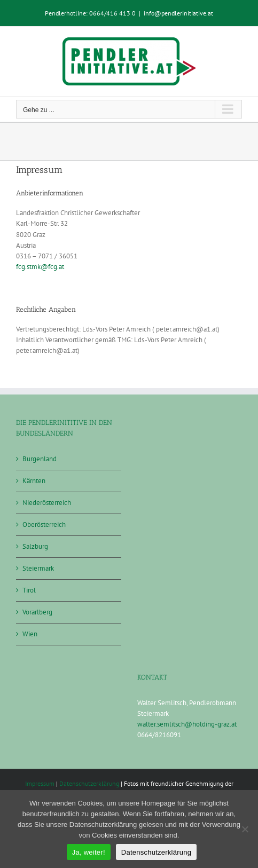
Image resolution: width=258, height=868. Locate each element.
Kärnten (34, 481)
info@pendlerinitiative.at (178, 13)
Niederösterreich (47, 503)
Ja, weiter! (89, 852)
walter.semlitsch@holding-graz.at (187, 724)
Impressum (40, 783)
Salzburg (35, 546)
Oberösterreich (44, 524)
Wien (30, 634)
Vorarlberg (37, 612)
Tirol (29, 590)
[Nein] (245, 829)
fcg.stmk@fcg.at (40, 267)
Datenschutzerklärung (89, 783)
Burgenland (40, 459)
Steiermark (38, 568)
